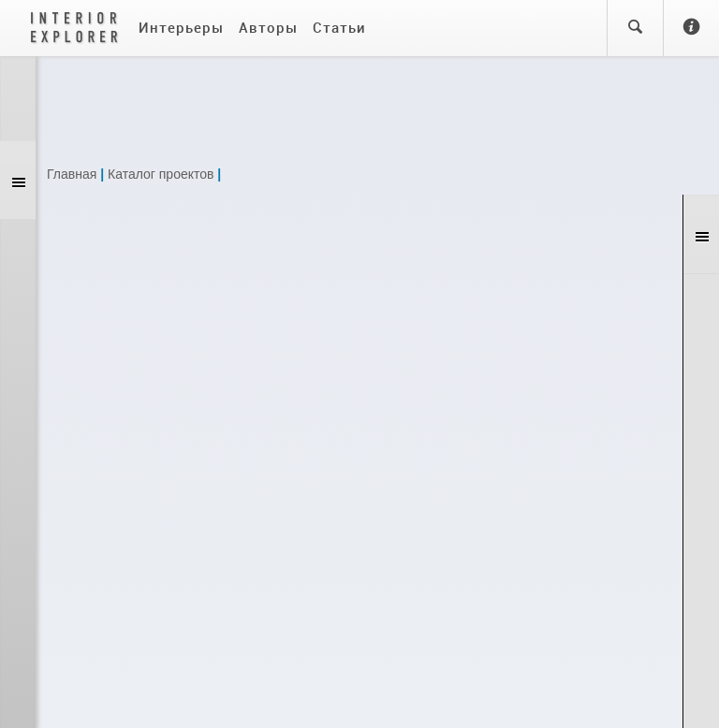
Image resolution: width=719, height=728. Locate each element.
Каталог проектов (161, 174)
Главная (72, 174)
